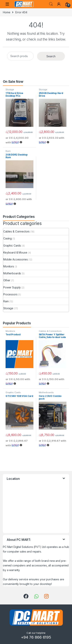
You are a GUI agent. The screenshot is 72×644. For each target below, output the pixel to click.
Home (7, 12)
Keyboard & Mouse (15, 252)
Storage (10, 90)
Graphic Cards (12, 246)
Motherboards (12, 273)
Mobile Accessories (15, 259)
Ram (8, 151)
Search (51, 4)
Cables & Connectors (16, 231)
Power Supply (12, 287)
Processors (10, 294)
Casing (7, 238)
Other (7, 280)
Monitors (9, 266)
